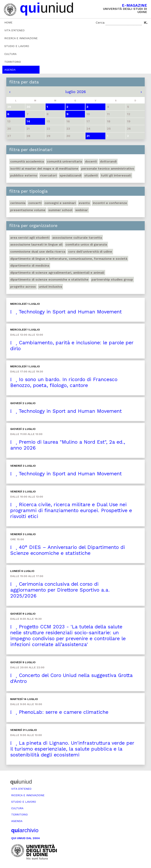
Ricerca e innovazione (21, 38)
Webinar (82, 210)
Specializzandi (70, 175)
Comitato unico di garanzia (86, 244)
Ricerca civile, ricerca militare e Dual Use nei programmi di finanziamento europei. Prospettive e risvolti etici (71, 510)
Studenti (91, 175)
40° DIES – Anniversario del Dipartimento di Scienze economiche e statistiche (68, 550)
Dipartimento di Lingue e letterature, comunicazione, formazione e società (69, 259)
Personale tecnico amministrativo (108, 169)
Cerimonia (18, 203)
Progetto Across (23, 287)
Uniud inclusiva (50, 287)
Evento (84, 203)
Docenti (91, 161)
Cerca (100, 23)
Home (8, 22)
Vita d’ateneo (14, 30)
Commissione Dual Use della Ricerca (38, 252)
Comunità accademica (27, 161)
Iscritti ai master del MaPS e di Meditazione (44, 169)
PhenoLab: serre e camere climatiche (59, 712)
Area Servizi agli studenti (30, 238)
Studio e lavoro (17, 46)
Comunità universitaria (64, 161)
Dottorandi (108, 161)
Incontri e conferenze (110, 203)
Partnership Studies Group (112, 279)
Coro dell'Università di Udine (90, 252)
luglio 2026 (76, 92)
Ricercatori (48, 175)
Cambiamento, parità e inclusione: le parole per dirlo (72, 346)
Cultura (10, 54)
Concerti (35, 203)
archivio (25, 830)
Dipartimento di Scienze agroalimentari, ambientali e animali (57, 273)
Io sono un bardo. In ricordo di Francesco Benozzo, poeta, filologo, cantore (64, 382)
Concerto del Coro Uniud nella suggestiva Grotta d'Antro (71, 678)
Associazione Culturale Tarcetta (77, 238)
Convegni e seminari (60, 203)
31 (88, 136)
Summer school (60, 210)
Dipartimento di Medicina (30, 265)
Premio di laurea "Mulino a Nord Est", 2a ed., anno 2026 (68, 445)
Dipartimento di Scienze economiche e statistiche (49, 279)
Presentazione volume (28, 210)
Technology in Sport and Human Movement (66, 312)
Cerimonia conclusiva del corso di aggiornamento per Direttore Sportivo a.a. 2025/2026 (60, 590)
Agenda (10, 70)
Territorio (13, 62)
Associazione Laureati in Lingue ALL (36, 244)
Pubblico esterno (24, 175)
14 (28, 121)
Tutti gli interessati (116, 175)
